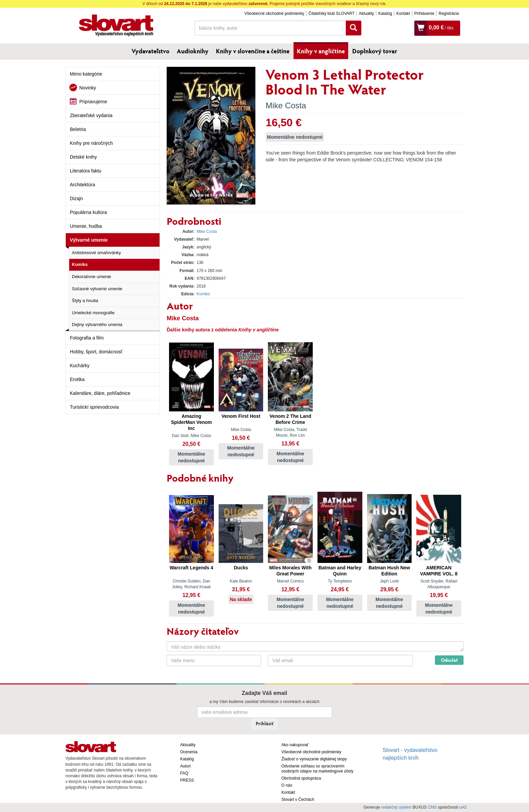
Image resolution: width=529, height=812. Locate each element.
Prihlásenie (424, 13)
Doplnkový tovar (375, 51)
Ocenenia (189, 752)
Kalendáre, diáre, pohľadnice (100, 393)
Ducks (241, 568)
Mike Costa (286, 105)
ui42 (463, 807)
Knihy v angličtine (321, 51)
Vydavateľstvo (150, 51)
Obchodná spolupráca (301, 778)
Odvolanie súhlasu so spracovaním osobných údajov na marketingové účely (317, 769)
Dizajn (76, 198)
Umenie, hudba (86, 226)
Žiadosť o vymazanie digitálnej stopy (314, 759)
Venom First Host (241, 416)
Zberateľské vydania (91, 115)
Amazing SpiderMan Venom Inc (191, 422)
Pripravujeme (93, 102)
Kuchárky (80, 366)
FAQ (184, 773)
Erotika (77, 379)
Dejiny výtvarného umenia (97, 324)
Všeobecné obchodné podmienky (274, 13)
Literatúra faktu (86, 171)
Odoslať (449, 660)
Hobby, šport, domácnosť (96, 352)
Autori (185, 766)
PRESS (187, 780)
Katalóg (385, 13)
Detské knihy (83, 157)
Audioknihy (193, 51)
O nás (287, 785)
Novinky (88, 88)
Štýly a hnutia (85, 301)
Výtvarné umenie (89, 240)
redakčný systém (396, 807)
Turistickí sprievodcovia (94, 407)
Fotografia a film (87, 338)
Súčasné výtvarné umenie (97, 289)
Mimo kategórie (86, 74)
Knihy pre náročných (91, 143)
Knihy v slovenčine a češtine (253, 51)
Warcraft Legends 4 (191, 568)
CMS (432, 807)
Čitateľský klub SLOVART (331, 13)
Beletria (78, 129)
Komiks (80, 264)
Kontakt (403, 13)
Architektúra (82, 185)
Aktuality (366, 13)
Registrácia (449, 13)
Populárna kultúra (88, 212)
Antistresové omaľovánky (96, 253)
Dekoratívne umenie (91, 277)
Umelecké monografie (93, 313)
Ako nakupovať (295, 745)
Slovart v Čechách (298, 800)
